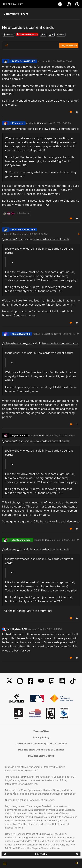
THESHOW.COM (13, 4)
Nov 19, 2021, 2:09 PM (50, 629)
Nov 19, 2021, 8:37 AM (35, 234)
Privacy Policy (41, 737)
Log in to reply (69, 45)
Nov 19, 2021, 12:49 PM (62, 435)
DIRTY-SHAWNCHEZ (24, 61)
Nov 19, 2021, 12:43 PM (67, 334)
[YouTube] (41, 681)
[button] (5, 863)
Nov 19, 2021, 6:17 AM (60, 61)
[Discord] (62, 681)
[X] (9, 681)
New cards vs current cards (60, 129)
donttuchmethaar (22, 540)
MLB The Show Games (41, 756)
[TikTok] (73, 681)
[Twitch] (52, 681)
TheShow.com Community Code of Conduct (41, 743)
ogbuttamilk (19, 435)
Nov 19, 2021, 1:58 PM (67, 540)
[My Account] (77, 4)
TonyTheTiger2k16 (16, 629)
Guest (40, 123)
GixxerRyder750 (21, 334)
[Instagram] (20, 681)
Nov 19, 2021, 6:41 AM (60, 123)
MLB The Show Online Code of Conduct (41, 750)
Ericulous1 (18, 123)
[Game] (61, 4)
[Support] (69, 4)
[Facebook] (31, 681)
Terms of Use (41, 731)
